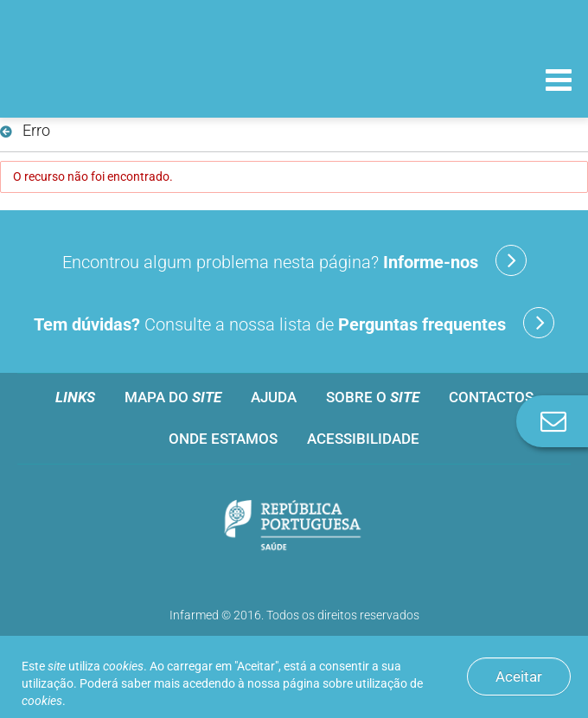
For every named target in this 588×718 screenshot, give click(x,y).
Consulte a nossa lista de (294, 323)
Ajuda (274, 397)
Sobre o (373, 397)
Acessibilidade (363, 439)
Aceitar (519, 676)
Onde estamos (223, 439)
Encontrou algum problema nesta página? (294, 260)
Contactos (491, 397)
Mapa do (173, 397)
